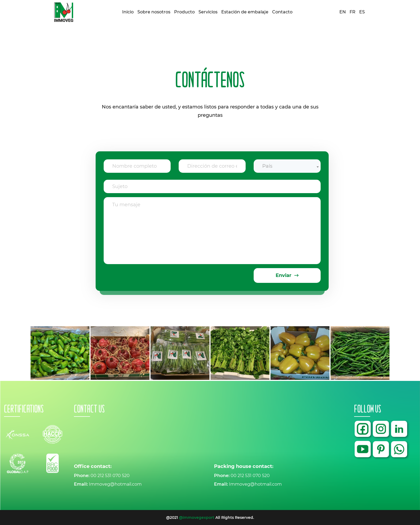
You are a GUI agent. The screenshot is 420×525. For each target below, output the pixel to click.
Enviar (287, 275)
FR (352, 12)
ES (362, 12)
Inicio (128, 12)
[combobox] (287, 163)
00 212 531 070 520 (110, 476)
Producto (184, 12)
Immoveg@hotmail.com (115, 484)
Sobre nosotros (154, 12)
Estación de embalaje (245, 12)
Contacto (282, 12)
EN (343, 12)
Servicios (208, 12)
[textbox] (287, 166)
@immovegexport (197, 517)
